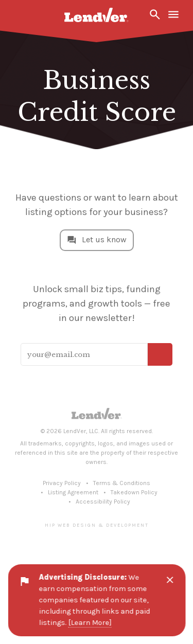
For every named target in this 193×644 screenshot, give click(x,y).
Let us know (104, 239)
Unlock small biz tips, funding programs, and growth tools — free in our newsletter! (97, 303)
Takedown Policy (134, 492)
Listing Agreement (73, 492)
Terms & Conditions (122, 483)
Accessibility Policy (103, 502)
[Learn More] (90, 623)
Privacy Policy (62, 483)
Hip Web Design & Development (97, 525)
